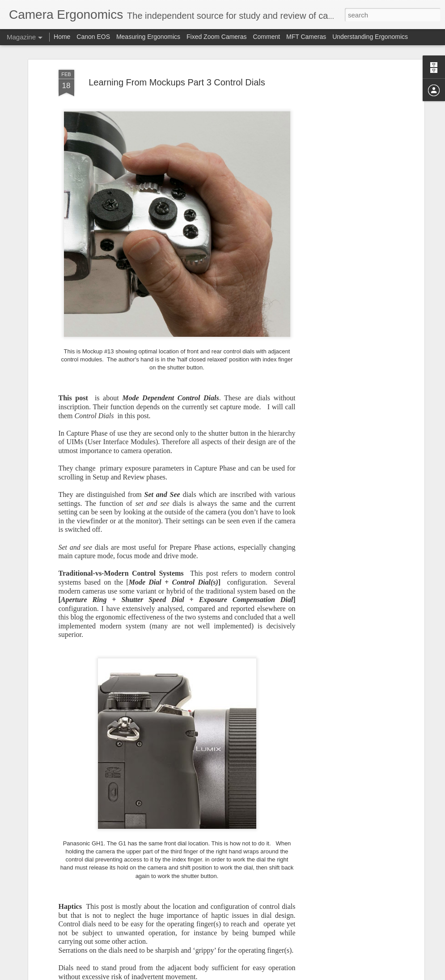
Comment (266, 37)
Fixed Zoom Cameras (217, 37)
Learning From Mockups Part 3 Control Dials (177, 82)
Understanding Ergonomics (370, 37)
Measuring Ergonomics (148, 37)
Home (62, 37)
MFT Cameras (306, 37)
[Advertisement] (345, 211)
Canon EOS (94, 37)
